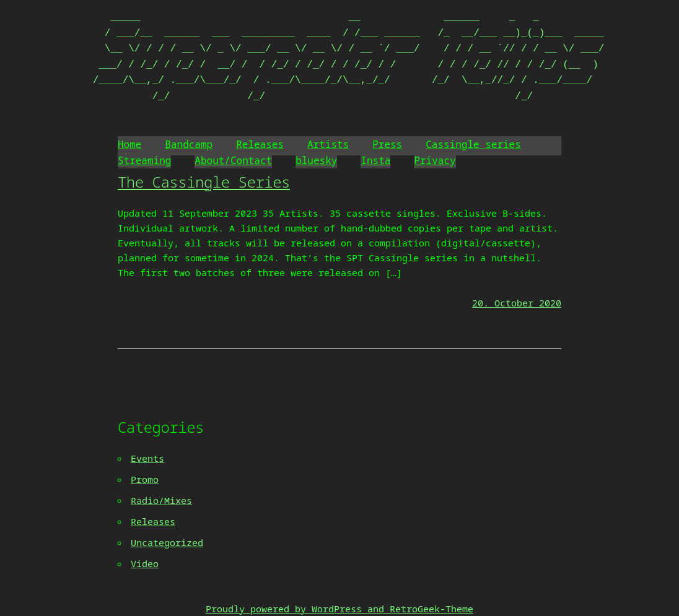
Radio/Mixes (161, 500)
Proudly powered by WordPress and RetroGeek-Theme (339, 609)
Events (147, 458)
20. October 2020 (517, 303)
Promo (145, 479)
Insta (375, 160)
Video (145, 563)
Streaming (144, 160)
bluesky (316, 160)
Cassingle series (473, 144)
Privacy (435, 160)
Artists (328, 144)
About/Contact (233, 160)
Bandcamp (189, 144)
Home (129, 144)
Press (387, 144)
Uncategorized (167, 542)
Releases (260, 144)
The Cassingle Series (204, 182)
